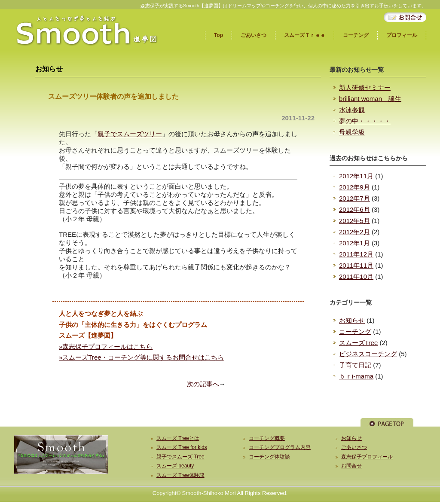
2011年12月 (356, 254)
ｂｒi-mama (356, 376)
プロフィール (402, 35)
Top (218, 35)
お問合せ (351, 466)
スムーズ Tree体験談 (180, 475)
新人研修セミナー (365, 87)
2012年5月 (354, 221)
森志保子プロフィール (367, 457)
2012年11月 (356, 176)
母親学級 (352, 132)
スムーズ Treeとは (178, 438)
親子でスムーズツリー (130, 134)
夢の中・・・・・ (365, 121)
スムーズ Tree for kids (182, 447)
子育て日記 (355, 365)
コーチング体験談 (269, 457)
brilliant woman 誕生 (370, 99)
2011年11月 (356, 265)
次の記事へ (203, 384)
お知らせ (352, 320)
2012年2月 (354, 232)
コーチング (356, 35)
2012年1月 (354, 243)
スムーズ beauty (175, 466)
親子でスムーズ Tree (180, 457)
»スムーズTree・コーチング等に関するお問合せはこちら (141, 357)
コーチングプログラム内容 (280, 447)
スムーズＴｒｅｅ (305, 35)
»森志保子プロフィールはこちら (106, 347)
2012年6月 (354, 209)
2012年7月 (354, 198)
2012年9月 (354, 187)
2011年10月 (356, 276)
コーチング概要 (267, 438)
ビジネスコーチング (368, 354)
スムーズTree (358, 343)
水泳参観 (352, 110)
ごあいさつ (254, 35)
